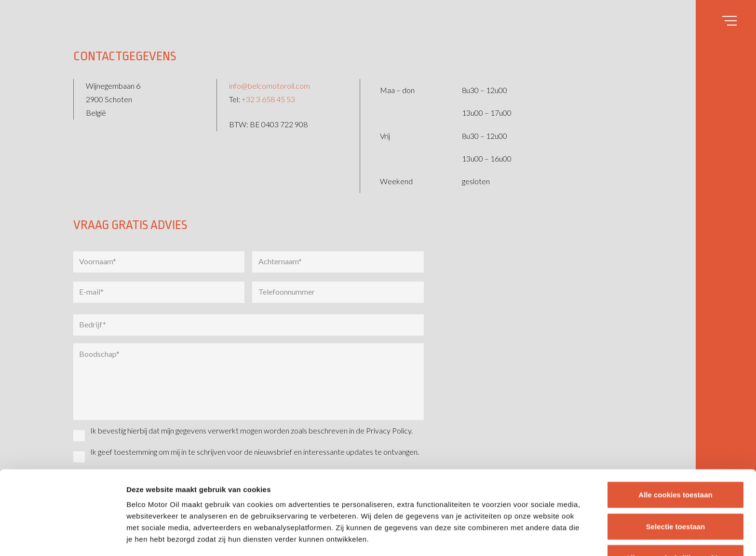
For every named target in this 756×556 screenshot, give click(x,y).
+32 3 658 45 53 (268, 99)
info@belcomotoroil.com (270, 86)
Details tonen (521, 537)
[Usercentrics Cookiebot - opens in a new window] (62, 537)
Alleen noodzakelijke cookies (675, 480)
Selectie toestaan (676, 448)
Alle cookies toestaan (675, 416)
